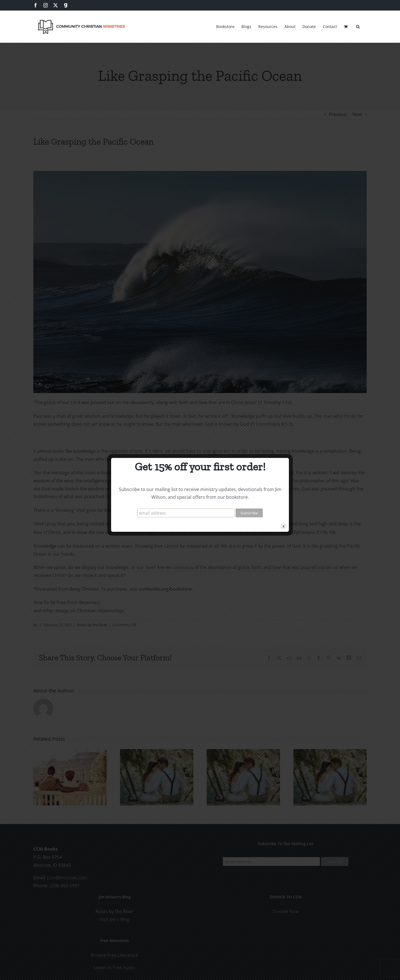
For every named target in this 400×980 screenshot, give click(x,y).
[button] (358, 26)
